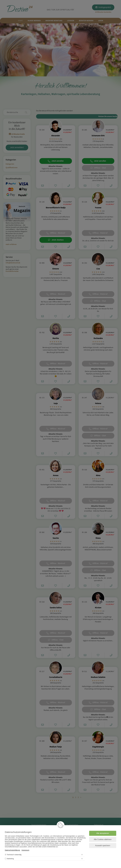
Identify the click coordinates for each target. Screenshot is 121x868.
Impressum (25, 850)
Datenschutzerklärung (12, 850)
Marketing (10, 859)
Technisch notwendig (14, 855)
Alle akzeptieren (103, 833)
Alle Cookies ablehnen (103, 839)
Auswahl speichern (103, 846)
